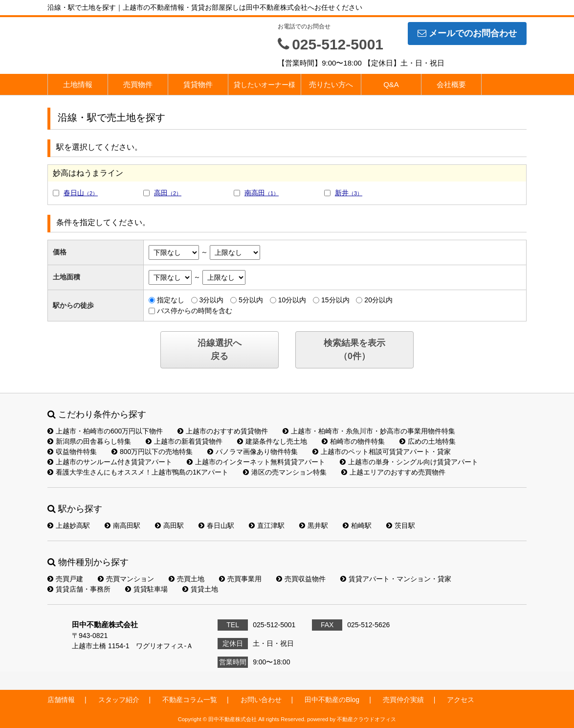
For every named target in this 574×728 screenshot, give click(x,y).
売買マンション (126, 579)
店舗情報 (61, 700)
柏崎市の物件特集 (353, 441)
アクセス (461, 700)
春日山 (81, 193)
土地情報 (78, 84)
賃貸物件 (198, 84)
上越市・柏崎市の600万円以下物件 (105, 431)
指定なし (171, 300)
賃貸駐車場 (146, 589)
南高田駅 (122, 525)
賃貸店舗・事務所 (79, 589)
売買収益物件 (301, 579)
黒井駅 (314, 525)
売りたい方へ (331, 84)
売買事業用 (240, 579)
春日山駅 (216, 525)
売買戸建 (65, 579)
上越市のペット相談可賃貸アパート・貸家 (382, 452)
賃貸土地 (200, 589)
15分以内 (335, 300)
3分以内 (211, 300)
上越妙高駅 (69, 525)
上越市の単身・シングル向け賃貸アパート (409, 462)
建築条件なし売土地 (272, 441)
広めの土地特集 (428, 441)
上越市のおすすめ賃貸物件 (223, 431)
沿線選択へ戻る (220, 350)
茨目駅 (401, 525)
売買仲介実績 (403, 700)
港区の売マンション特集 (285, 472)
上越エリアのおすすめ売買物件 (393, 472)
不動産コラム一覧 (190, 700)
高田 (168, 193)
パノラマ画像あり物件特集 (253, 452)
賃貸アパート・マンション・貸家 (396, 579)
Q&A (391, 84)
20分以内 (378, 300)
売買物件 (138, 84)
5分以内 (251, 300)
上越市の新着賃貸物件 (184, 441)
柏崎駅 (357, 525)
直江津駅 (267, 525)
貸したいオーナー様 (265, 85)
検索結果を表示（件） (354, 350)
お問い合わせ (261, 700)
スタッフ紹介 (119, 700)
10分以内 (292, 300)
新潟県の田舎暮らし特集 (89, 441)
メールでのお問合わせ (467, 33)
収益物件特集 (72, 452)
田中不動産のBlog (332, 700)
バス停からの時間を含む (195, 311)
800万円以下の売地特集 (152, 452)
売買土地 (187, 579)
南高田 (262, 193)
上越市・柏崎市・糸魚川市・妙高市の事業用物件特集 (369, 431)
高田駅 (169, 525)
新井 (349, 193)
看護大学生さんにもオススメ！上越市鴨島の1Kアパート (138, 472)
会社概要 (451, 84)
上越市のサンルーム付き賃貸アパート (110, 462)
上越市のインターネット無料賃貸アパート (256, 462)
